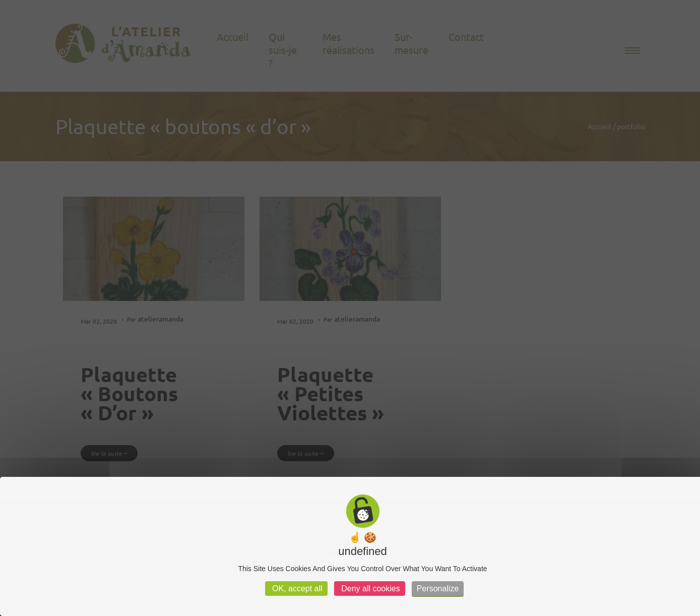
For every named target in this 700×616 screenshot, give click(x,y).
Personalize (438, 589)
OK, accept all (296, 589)
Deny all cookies (370, 589)
